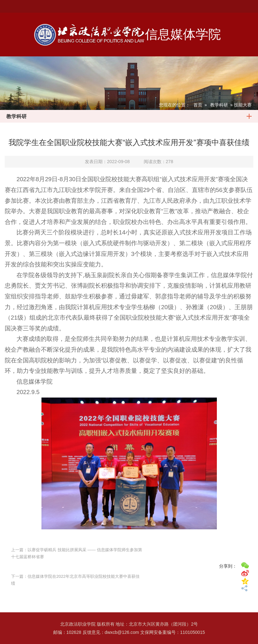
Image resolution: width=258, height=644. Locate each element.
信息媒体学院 (183, 34)
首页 (198, 105)
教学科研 (219, 105)
